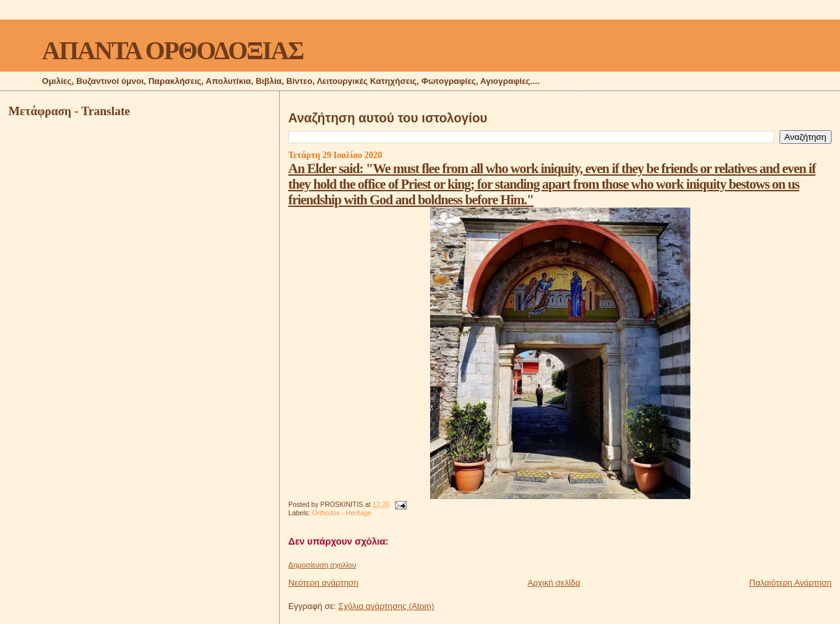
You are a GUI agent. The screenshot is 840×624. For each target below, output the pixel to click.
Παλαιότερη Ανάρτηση (791, 583)
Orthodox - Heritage (342, 513)
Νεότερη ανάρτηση (323, 583)
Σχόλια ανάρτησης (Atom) (386, 606)
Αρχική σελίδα (554, 583)
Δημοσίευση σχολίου (322, 565)
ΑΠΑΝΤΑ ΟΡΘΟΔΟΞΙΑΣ (173, 50)
